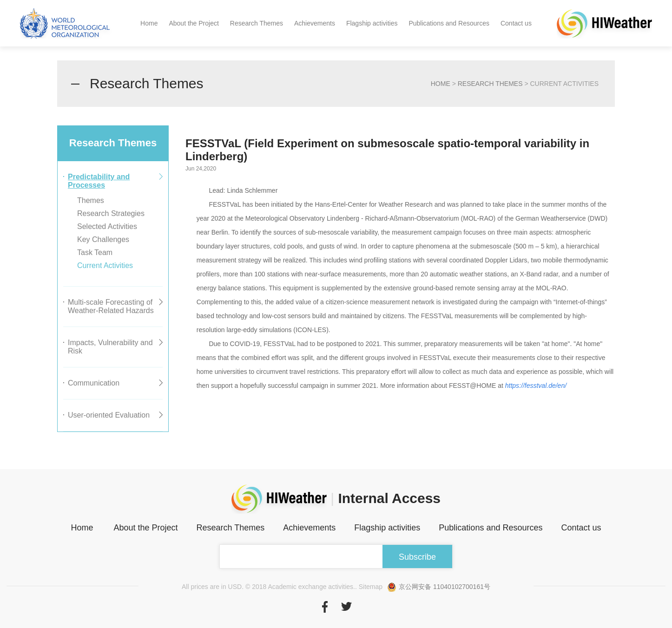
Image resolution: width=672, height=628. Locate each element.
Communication (94, 383)
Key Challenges (103, 239)
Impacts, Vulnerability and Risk (110, 347)
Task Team (95, 252)
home (441, 84)
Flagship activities (372, 23)
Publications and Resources (449, 23)
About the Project (194, 23)
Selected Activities (107, 226)
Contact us (516, 23)
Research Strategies (111, 213)
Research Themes (257, 23)
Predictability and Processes (99, 181)
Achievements (315, 23)
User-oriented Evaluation (109, 415)
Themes (91, 200)
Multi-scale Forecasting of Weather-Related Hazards (111, 306)
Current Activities (105, 265)
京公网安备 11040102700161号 (439, 587)
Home (149, 23)
